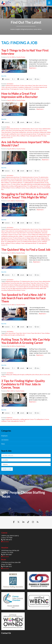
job (24, 335)
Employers (10, 418)
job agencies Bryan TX (32, 134)
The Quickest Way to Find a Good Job (26, 249)
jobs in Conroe (43, 375)
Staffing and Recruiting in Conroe (32, 241)
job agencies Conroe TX (19, 89)
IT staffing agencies (28, 182)
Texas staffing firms (31, 188)
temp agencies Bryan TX (36, 136)
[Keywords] (26, 455)
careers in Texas (27, 234)
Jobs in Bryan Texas (18, 184)
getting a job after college (15, 236)
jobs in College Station (28, 238)
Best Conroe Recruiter (15, 130)
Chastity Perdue (21, 57)
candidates (21, 87)
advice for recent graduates (17, 231)
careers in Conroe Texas (15, 234)
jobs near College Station (42, 238)
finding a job (28, 87)
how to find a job (21, 134)
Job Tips (10, 288)
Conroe (4, 533)
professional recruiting (21, 240)
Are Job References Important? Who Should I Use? (25, 144)
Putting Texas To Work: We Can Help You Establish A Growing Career (26, 341)
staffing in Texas (25, 136)
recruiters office (15, 136)
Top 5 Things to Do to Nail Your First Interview (25, 52)
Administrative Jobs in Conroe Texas (32, 129)
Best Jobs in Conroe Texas (41, 179)
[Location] (26, 460)
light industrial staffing (44, 184)
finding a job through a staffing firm (13, 335)
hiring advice (16, 419)
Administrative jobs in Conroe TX (31, 177)
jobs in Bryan (7, 136)
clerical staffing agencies (30, 181)
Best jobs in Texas (10, 132)
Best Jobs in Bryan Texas (29, 85)
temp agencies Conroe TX (18, 421)
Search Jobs (7, 469)
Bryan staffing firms (21, 132)
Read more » (33, 68)
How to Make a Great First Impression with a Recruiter (20, 95)
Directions (5, 542)
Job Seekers (10, 84)
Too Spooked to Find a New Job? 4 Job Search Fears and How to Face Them (23, 298)
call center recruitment (11, 87)
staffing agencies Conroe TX (37, 186)
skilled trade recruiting (7, 186)
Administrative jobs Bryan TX (14, 85)
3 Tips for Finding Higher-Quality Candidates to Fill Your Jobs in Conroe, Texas (23, 384)
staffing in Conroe (20, 188)
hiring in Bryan (40, 285)
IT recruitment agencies (38, 87)
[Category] (26, 464)
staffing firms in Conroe (43, 419)
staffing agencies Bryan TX (21, 186)
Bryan (4, 559)
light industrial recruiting (32, 89)
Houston (5, 548)
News (8, 127)
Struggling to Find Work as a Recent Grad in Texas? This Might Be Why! (25, 196)
